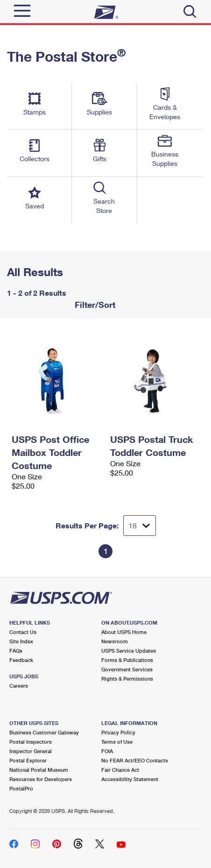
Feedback (21, 660)
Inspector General (31, 751)
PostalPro (21, 788)
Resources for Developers (41, 779)
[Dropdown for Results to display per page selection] (140, 526)
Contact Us (23, 632)
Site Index (21, 641)
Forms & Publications (127, 660)
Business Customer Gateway (44, 732)
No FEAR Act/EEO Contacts (135, 760)
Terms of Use (117, 742)
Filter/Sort (94, 305)
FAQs (16, 651)
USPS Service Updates (129, 651)
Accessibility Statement (130, 779)
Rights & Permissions (127, 679)
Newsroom (115, 641)
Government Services (127, 669)
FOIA (107, 751)
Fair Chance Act (120, 770)
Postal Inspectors (31, 742)
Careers (19, 686)
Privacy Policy (118, 732)
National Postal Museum (39, 770)
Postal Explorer (28, 760)
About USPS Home (124, 632)
